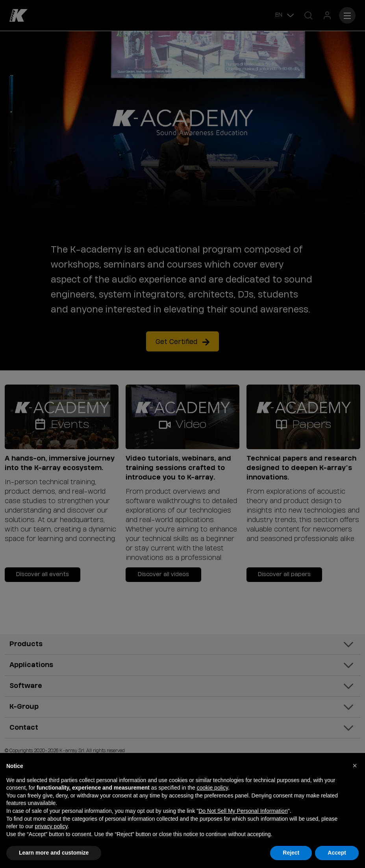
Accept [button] (337, 853)
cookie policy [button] (212, 788)
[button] (355, 766)
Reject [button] (291, 853)
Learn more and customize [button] (54, 853)
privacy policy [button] (51, 826)
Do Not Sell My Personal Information (243, 811)
